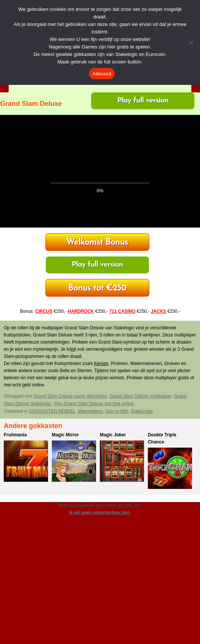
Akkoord (102, 74)
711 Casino (97, 289)
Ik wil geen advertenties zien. (100, 513)
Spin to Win (117, 411)
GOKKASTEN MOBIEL (52, 411)
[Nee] (191, 42)
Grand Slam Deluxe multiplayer (140, 396)
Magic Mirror (65, 435)
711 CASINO (122, 311)
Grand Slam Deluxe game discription (70, 396)
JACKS (159, 311)
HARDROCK (81, 311)
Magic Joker (113, 435)
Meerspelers (90, 411)
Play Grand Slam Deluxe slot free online (94, 404)
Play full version (143, 101)
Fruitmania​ (15, 435)
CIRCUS (44, 311)
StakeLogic (142, 411)
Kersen (101, 363)
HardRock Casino (97, 243)
